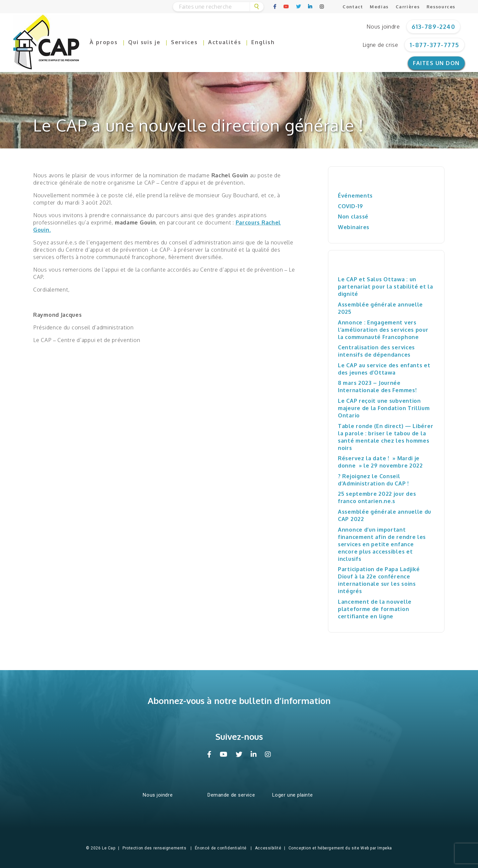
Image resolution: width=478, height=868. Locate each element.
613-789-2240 (433, 27)
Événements (355, 196)
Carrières (408, 7)
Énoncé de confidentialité (221, 848)
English (263, 42)
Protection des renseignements (154, 848)
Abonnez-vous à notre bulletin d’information (239, 700)
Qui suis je (144, 42)
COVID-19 (351, 206)
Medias (379, 7)
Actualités (225, 42)
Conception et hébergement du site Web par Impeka (340, 848)
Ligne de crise (380, 45)
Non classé (353, 217)
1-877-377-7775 (435, 45)
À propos (104, 42)
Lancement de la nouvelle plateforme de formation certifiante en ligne (375, 609)
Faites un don (436, 63)
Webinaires (354, 227)
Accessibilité (268, 848)
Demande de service (231, 795)
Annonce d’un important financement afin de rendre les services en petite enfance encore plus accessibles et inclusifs (382, 544)
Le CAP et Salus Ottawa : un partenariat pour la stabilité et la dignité (386, 287)
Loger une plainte (293, 795)
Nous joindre (383, 27)
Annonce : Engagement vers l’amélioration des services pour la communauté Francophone (383, 330)
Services (184, 42)
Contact (353, 7)
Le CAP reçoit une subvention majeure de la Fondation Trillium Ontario (384, 408)
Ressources (441, 7)
